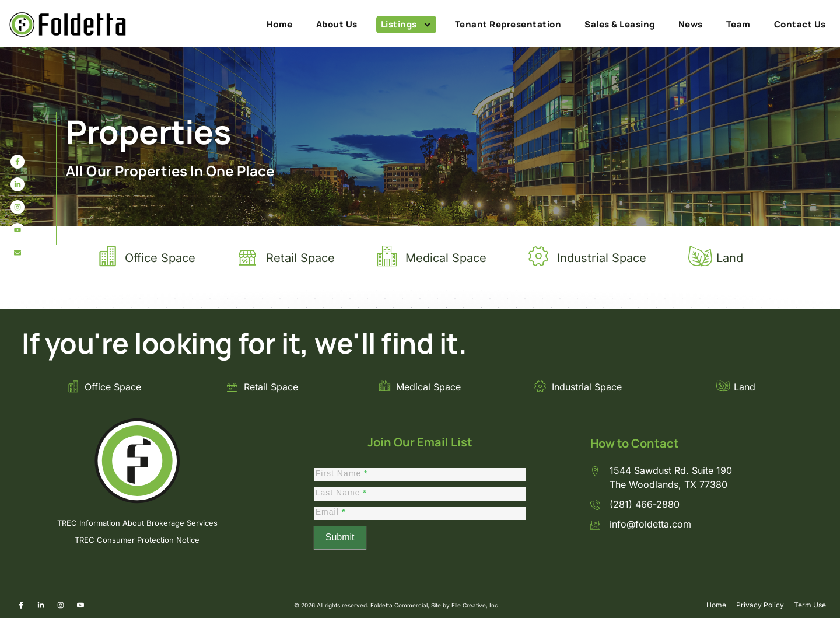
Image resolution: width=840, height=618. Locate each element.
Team (738, 24)
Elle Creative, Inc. (476, 605)
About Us (337, 24)
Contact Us (800, 24)
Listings (406, 25)
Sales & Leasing (620, 24)
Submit (340, 537)
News (691, 24)
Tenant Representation (508, 24)
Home (280, 24)
